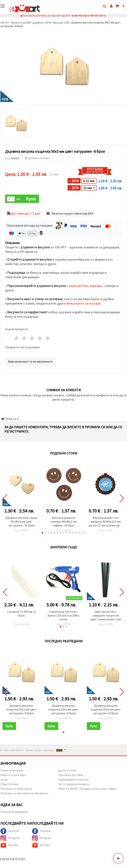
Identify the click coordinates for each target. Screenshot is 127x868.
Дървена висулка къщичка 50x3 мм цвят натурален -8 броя (21, 710)
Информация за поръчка (73, 780)
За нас (4, 780)
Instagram (10, 839)
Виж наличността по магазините (30, 362)
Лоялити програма (12, 771)
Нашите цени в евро (13, 775)
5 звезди (48, 338)
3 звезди (32, 338)
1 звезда (17, 338)
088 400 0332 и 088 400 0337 (89, 16)
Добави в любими (37, 158)
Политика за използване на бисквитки (24, 794)
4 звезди (40, 338)
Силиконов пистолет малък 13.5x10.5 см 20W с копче (63, 616)
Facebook (10, 832)
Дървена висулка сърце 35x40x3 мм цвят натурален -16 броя (21, 522)
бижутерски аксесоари (83, 304)
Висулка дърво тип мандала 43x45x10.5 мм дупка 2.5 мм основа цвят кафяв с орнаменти (106, 522)
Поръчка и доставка (71, 775)
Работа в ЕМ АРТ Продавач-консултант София (87, 789)
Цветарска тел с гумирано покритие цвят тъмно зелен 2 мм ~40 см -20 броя (106, 616)
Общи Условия (9, 784)
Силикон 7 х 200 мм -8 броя (21, 614)
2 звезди (24, 338)
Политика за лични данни (16, 789)
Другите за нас (67, 771)
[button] (42, 533)
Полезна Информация (14, 812)
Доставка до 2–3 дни (26, 214)
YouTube (9, 846)
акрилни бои (78, 286)
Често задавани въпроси (74, 784)
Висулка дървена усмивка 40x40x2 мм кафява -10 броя (63, 522)
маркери (96, 286)
